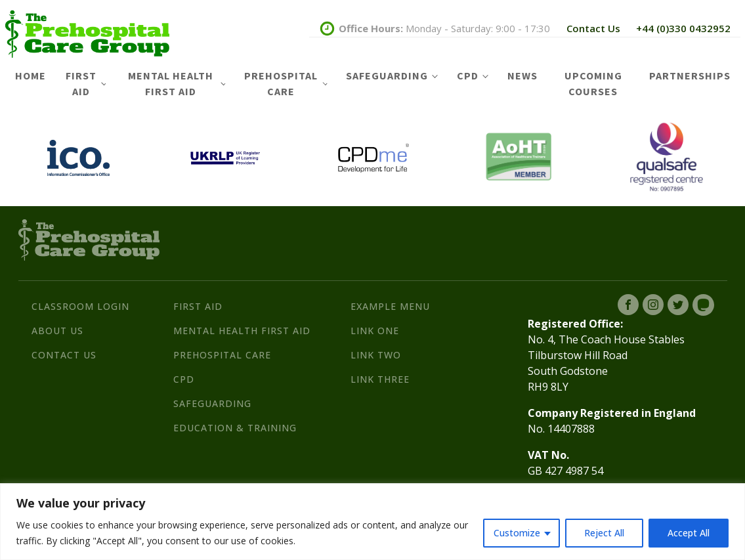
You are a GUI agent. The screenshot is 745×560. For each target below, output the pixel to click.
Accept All (689, 533)
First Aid (81, 83)
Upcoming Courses (593, 83)
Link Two (376, 355)
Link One (375, 331)
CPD (468, 75)
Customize (517, 533)
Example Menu (390, 306)
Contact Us (593, 28)
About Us (57, 331)
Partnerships (690, 75)
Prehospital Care (281, 83)
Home (31, 75)
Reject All (604, 533)
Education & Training (235, 428)
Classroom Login (80, 306)
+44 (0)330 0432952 (683, 28)
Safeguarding (387, 75)
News (522, 75)
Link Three (380, 379)
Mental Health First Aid (171, 83)
